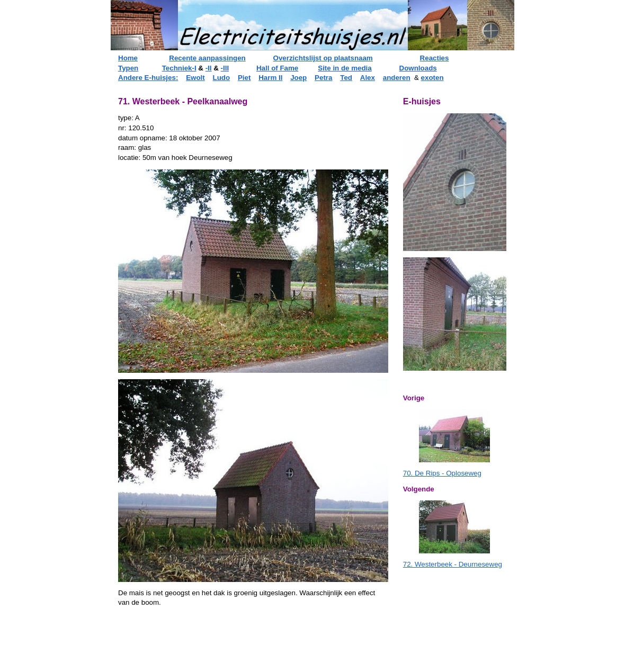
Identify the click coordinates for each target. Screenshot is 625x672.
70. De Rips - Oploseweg (442, 473)
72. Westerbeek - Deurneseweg (453, 564)
